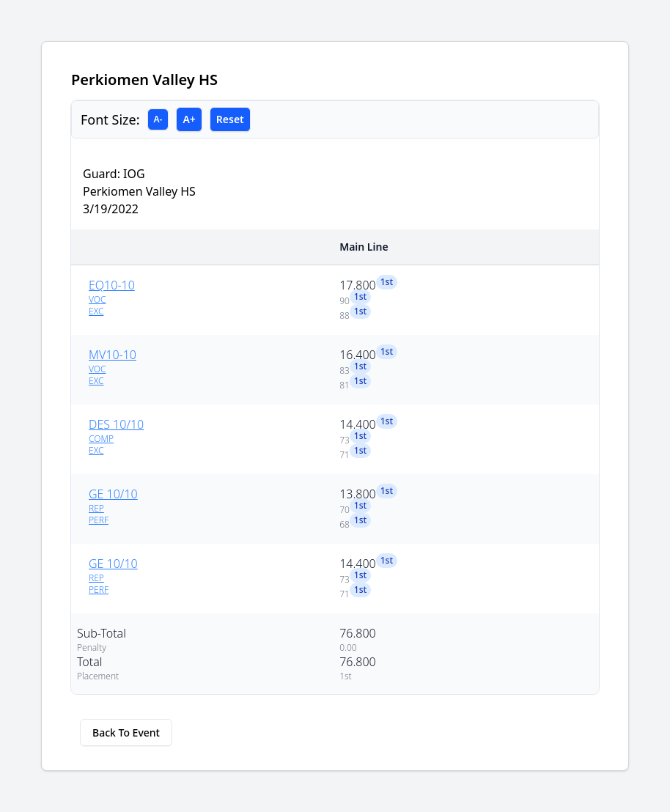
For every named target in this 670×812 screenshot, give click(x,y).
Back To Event (126, 732)
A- (158, 119)
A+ (189, 119)
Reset (230, 119)
